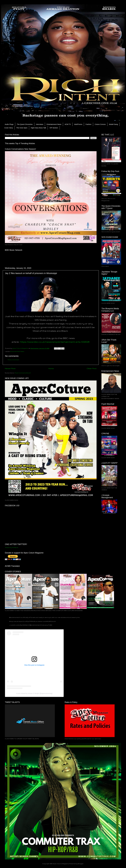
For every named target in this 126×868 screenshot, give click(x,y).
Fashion (88, 124)
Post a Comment (13, 360)
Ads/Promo (78, 124)
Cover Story (9, 128)
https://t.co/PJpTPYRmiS (27, 621)
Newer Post (10, 368)
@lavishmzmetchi (15, 617)
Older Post (92, 368)
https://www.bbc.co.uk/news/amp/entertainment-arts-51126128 (55, 342)
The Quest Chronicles (25, 124)
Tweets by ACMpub (12, 547)
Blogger (81, 864)
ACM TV (68, 124)
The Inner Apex (22, 128)
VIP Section (54, 128)
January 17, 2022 (47, 625)
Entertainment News (54, 124)
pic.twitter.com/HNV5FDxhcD (46, 621)
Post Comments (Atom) (23, 373)
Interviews (40, 124)
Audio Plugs (9, 124)
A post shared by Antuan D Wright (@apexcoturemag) (34, 693)
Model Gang (114, 124)
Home (51, 368)
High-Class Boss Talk (38, 128)
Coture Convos (100, 124)
